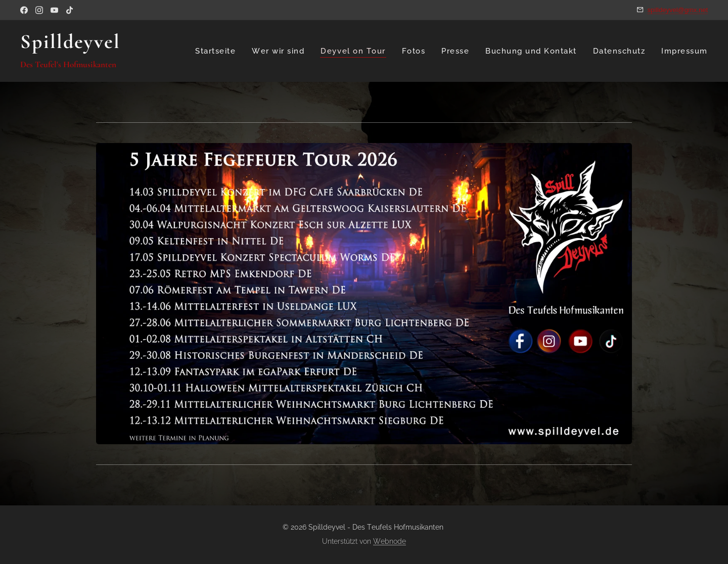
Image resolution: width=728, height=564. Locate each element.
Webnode (390, 541)
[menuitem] (218, 51)
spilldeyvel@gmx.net (678, 10)
